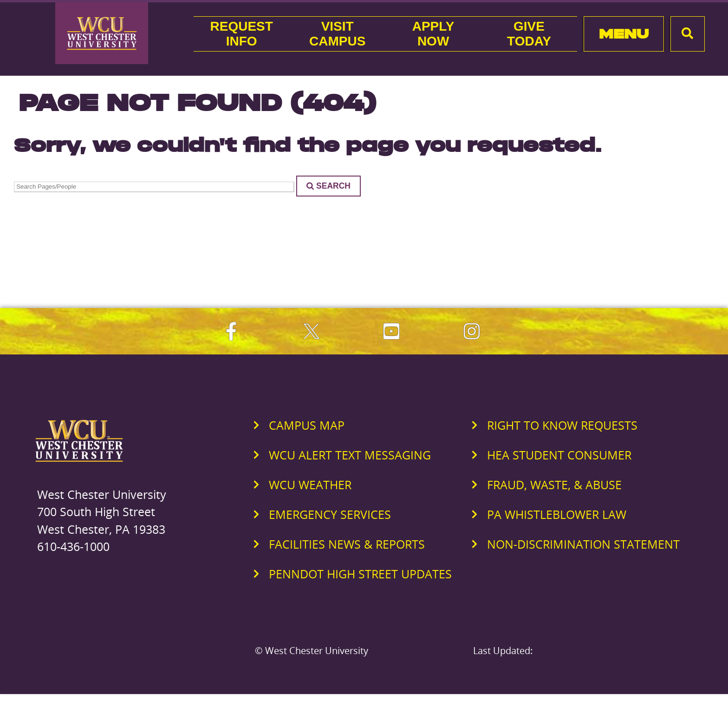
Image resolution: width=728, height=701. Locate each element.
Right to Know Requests (562, 425)
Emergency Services (330, 514)
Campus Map (307, 425)
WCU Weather (310, 485)
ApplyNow (433, 34)
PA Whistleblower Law (557, 514)
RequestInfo (242, 34)
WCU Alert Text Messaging (350, 455)
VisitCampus (337, 34)
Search (328, 186)
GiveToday (529, 34)
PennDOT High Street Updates (360, 574)
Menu (624, 34)
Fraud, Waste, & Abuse (554, 485)
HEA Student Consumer (559, 455)
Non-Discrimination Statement (583, 544)
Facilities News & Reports (347, 544)
